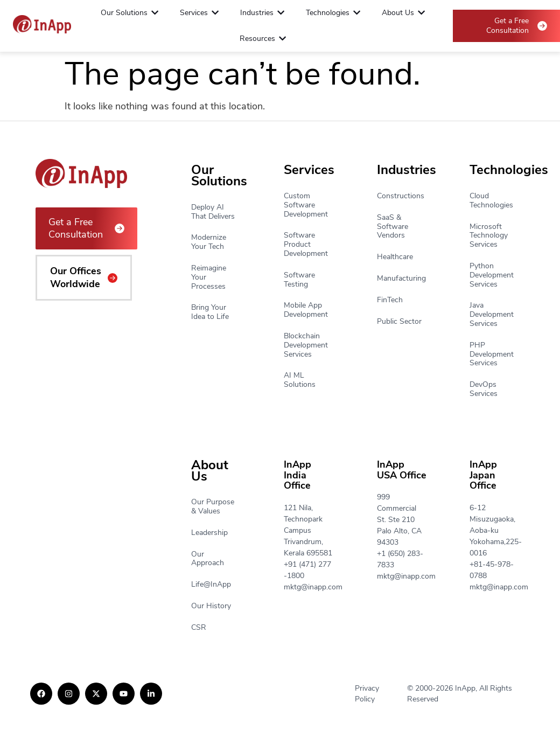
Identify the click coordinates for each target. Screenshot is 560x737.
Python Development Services (492, 275)
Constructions (401, 196)
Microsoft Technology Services (489, 236)
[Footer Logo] (42, 24)
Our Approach (208, 559)
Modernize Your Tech (209, 242)
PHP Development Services (492, 354)
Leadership (209, 533)
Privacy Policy (367, 694)
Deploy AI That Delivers (213, 212)
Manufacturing (401, 279)
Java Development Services (492, 315)
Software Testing (299, 280)
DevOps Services (484, 390)
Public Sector (399, 322)
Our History (211, 606)
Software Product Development (306, 245)
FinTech (390, 300)
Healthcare (395, 257)
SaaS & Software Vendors (393, 227)
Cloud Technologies (491, 201)
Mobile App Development (306, 310)
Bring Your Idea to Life (210, 312)
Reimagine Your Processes (209, 277)
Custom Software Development (306, 205)
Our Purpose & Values (213, 507)
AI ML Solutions (300, 380)
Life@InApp (211, 585)
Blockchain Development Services (306, 345)
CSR (199, 628)
